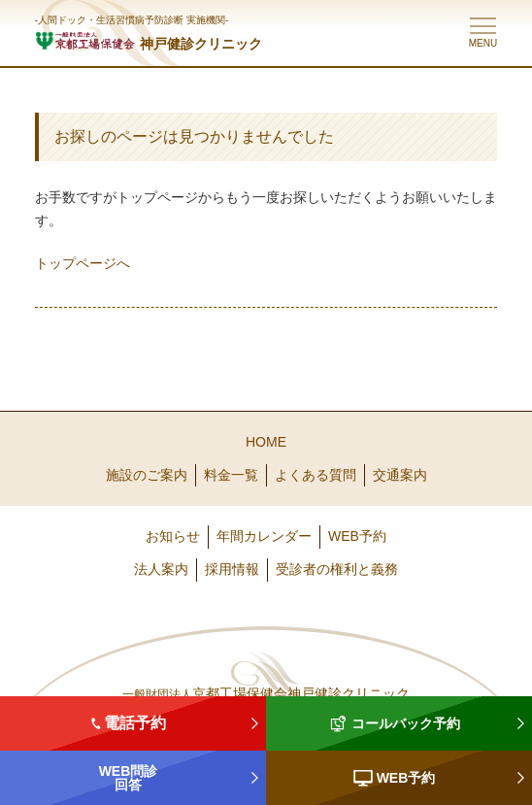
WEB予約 (357, 536)
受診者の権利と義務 (337, 569)
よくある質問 (316, 475)
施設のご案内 (147, 475)
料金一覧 (231, 475)
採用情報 (232, 569)
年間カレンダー (264, 536)
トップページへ (83, 263)
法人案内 (161, 569)
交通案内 (400, 475)
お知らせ (173, 536)
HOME (266, 442)
